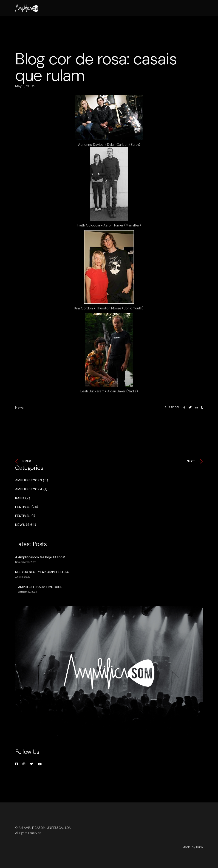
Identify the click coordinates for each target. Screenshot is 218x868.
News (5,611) (26, 525)
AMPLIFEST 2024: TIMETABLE (40, 587)
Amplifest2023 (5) (32, 480)
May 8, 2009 (25, 86)
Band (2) (23, 498)
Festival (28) (27, 507)
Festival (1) (25, 516)
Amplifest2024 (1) (31, 489)
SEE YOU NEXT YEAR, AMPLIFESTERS (42, 572)
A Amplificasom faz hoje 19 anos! (40, 557)
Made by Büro (193, 847)
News (19, 408)
